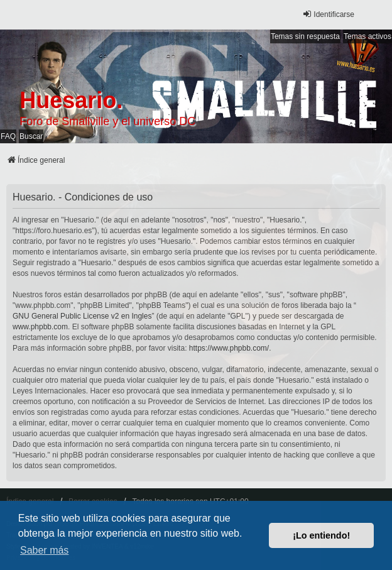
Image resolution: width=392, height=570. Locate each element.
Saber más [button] (44, 550)
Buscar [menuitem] (31, 136)
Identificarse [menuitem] (328, 14)
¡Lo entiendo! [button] (321, 535)
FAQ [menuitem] (8, 136)
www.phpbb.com (40, 327)
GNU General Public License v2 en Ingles (82, 316)
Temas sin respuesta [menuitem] (305, 36)
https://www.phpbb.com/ (229, 348)
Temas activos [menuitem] (367, 36)
